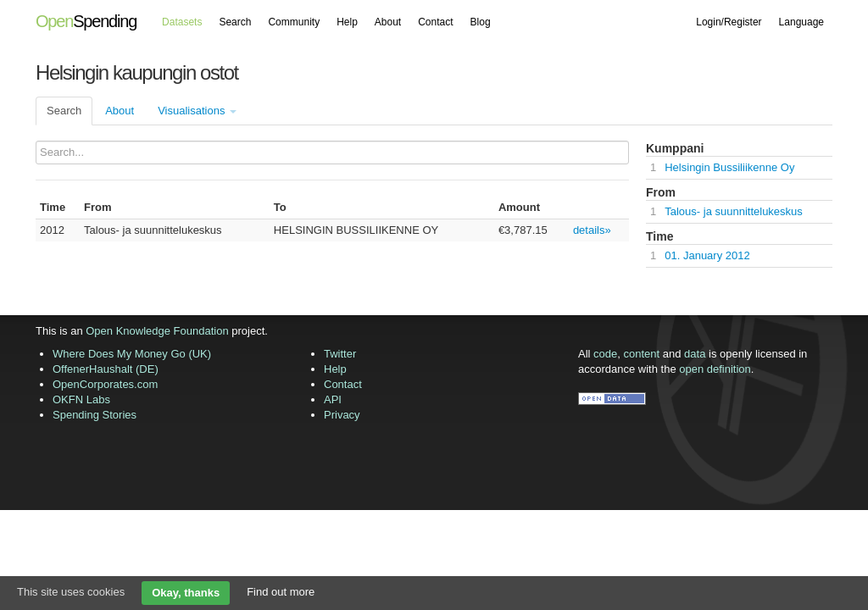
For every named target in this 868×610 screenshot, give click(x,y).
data (695, 354)
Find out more (281, 592)
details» (592, 230)
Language (801, 22)
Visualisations (197, 111)
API (333, 399)
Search (235, 22)
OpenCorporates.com (105, 384)
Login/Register (729, 22)
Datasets (182, 22)
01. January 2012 (707, 255)
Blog (481, 22)
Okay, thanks (186, 593)
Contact (435, 22)
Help (347, 22)
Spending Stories (95, 415)
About (388, 22)
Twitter (340, 354)
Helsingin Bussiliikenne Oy (729, 167)
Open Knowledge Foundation (157, 331)
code (605, 354)
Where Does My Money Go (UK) (132, 354)
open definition (715, 369)
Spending (86, 21)
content (642, 354)
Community (294, 22)
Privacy (342, 415)
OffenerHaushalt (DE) (106, 369)
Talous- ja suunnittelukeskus (734, 211)
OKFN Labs (81, 399)
